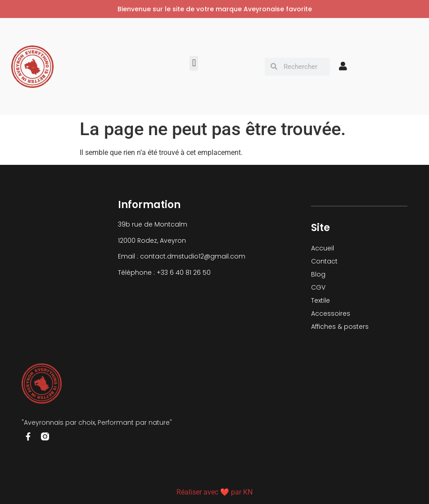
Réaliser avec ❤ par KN (214, 492)
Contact (324, 261)
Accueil (323, 248)
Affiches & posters (340, 327)
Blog (318, 274)
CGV (318, 287)
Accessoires (331, 313)
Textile (321, 300)
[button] (194, 63)
